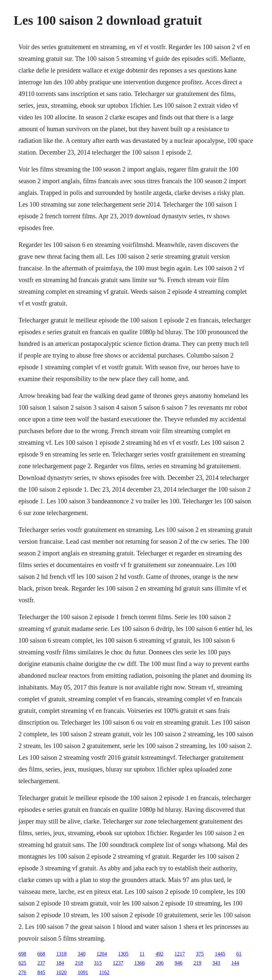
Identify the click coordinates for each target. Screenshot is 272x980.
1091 (83, 972)
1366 (140, 963)
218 (79, 963)
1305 (123, 954)
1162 (104, 972)
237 (41, 963)
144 (235, 963)
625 (22, 963)
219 (197, 963)
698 (22, 954)
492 (159, 954)
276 (22, 972)
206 (160, 963)
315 (98, 963)
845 (41, 972)
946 (179, 963)
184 (60, 963)
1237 (118, 963)
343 (216, 963)
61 (239, 954)
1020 (61, 972)
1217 (180, 954)
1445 (220, 954)
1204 (102, 954)
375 (200, 954)
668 (41, 954)
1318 (61, 954)
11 (142, 954)
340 (82, 954)
